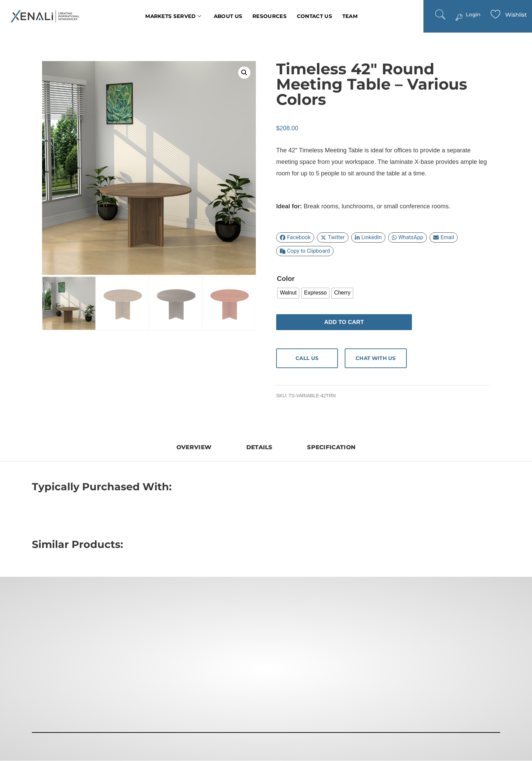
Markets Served (173, 16)
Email (444, 237)
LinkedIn (368, 237)
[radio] (288, 293)
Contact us (315, 16)
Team (350, 16)
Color (286, 279)
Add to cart (344, 322)
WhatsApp (408, 237)
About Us (228, 16)
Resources (270, 16)
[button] (244, 73)
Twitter (332, 237)
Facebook (295, 237)
